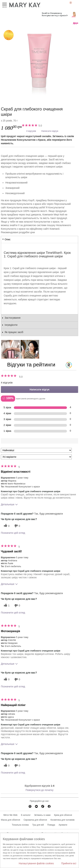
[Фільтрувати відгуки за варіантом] (36, 457)
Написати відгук (50, 131)
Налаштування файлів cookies (36, 863)
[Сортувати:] (36, 450)
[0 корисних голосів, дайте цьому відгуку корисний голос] (6, 526)
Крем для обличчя (63, 815)
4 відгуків (31, 131)
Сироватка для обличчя (35, 820)
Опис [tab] (8, 239)
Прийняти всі (69, 863)
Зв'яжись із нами (42, 815)
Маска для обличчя (10, 820)
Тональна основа (20, 825)
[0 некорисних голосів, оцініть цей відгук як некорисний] (17, 526)
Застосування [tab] (12, 318)
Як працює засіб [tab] (14, 332)
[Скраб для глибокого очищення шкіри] (39, 62)
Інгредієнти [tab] (11, 325)
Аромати (63, 825)
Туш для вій (38, 825)
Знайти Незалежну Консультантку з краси (54, 14)
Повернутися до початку (39, 790)
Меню (5, 4)
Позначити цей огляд (13, 533)
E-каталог (26, 815)
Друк (76, 23)
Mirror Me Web (10, 815)
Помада (51, 825)
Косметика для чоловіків (63, 820)
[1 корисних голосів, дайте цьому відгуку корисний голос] (6, 606)
